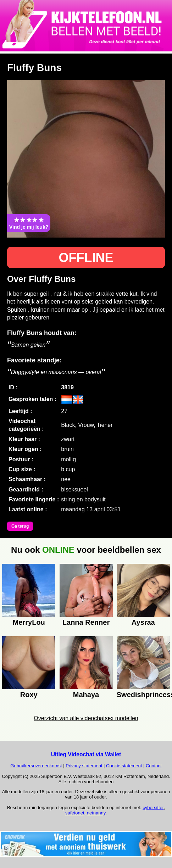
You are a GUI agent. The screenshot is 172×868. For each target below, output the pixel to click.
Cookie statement (124, 766)
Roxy (29, 695)
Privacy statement (84, 766)
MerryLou (29, 622)
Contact (154, 766)
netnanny (96, 813)
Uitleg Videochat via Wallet (86, 754)
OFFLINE (86, 258)
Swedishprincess (143, 695)
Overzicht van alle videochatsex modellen (86, 718)
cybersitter (153, 808)
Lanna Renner (86, 622)
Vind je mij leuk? (29, 223)
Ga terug (20, 526)
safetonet (75, 813)
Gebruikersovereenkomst (36, 766)
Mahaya (86, 695)
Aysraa (143, 622)
